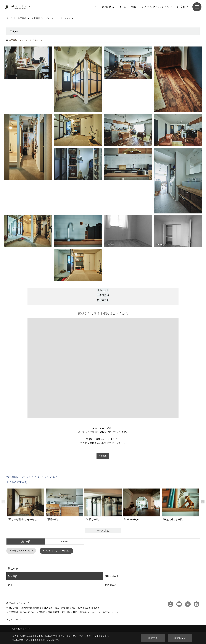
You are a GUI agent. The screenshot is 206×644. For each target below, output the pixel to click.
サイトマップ (15, 620)
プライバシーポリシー (83, 636)
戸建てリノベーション (23, 551)
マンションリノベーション (60, 551)
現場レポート (112, 576)
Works (64, 541)
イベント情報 (128, 7)
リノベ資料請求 (104, 7)
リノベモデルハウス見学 (157, 7)
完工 (10, 585)
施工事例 (13, 576)
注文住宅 (183, 7)
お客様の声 (111, 585)
